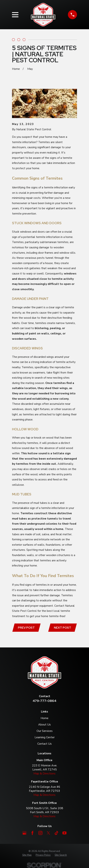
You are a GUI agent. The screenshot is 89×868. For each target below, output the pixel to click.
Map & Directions (44, 774)
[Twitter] (48, 833)
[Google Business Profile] (24, 833)
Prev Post (26, 628)
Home (44, 718)
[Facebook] (32, 833)
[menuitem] (27, 855)
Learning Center (45, 737)
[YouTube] (64, 833)
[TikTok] (56, 833)
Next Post (63, 628)
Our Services (45, 731)
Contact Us (44, 744)
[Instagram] (40, 833)
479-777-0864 (44, 701)
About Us (44, 725)
